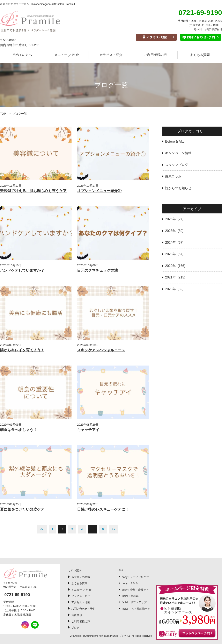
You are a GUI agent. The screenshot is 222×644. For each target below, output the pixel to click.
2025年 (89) (174, 231)
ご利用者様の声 (155, 55)
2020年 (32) (174, 289)
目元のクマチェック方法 (97, 270)
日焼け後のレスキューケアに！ (103, 509)
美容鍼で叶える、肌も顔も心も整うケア (33, 191)
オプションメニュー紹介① (99, 191)
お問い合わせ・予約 (83, 609)
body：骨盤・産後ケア (135, 590)
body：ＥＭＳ (130, 583)
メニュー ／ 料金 (67, 55)
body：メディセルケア (135, 577)
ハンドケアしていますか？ (22, 270)
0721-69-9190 (17, 595)
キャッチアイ (88, 430)
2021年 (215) (175, 277)
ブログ (75, 628)
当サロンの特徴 (81, 577)
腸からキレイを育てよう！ (22, 350)
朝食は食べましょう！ (18, 430)
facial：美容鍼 (130, 596)
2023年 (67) (174, 254)
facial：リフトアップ (134, 602)
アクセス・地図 (81, 602)
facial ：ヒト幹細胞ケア (136, 609)
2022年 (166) (175, 266)
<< (42, 529)
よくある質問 (200, 55)
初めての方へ (22, 55)
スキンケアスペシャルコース (101, 350)
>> (113, 529)
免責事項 (77, 615)
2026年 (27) (174, 219)
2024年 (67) (174, 243)
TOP (3, 114)
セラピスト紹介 (111, 55)
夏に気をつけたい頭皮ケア (22, 509)
